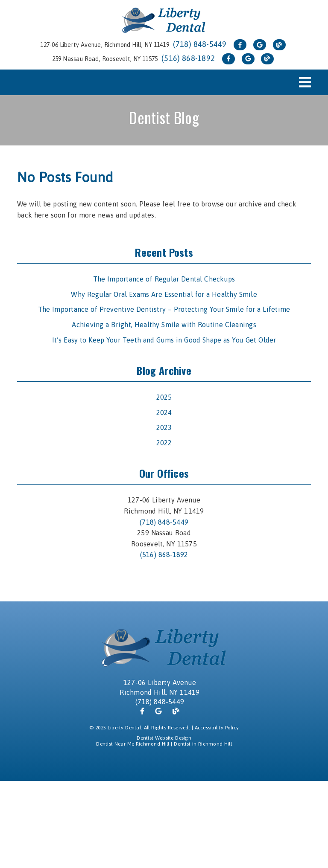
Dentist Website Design (164, 738)
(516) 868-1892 (188, 58)
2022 (164, 443)
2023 (164, 427)
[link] (164, 21)
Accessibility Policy (217, 728)
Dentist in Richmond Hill (203, 744)
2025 (164, 397)
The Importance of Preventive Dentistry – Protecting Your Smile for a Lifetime (164, 309)
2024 (164, 412)
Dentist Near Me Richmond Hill (133, 744)
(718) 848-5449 (200, 44)
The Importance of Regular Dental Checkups (164, 279)
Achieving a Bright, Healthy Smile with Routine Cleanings (164, 325)
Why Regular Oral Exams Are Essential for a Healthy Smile (164, 294)
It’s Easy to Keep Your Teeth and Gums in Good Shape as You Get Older (164, 340)
